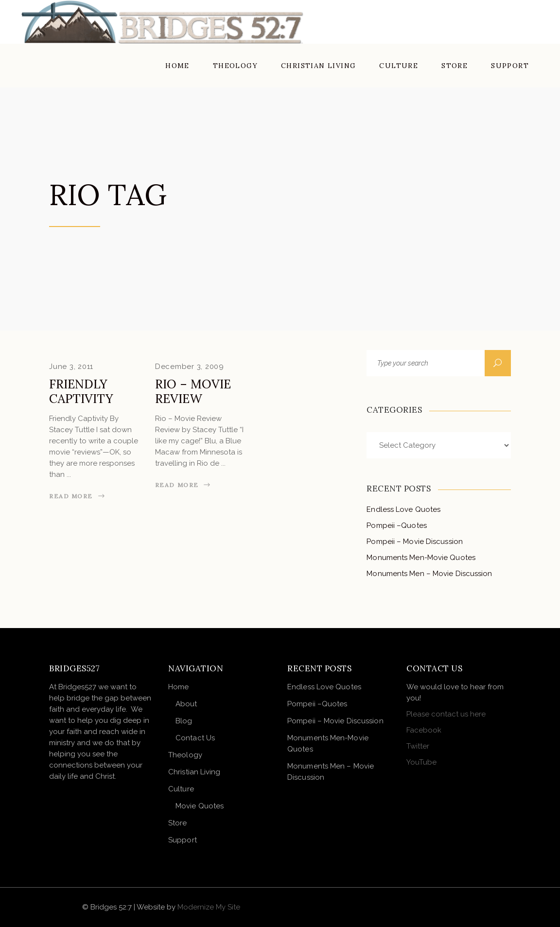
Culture (181, 789)
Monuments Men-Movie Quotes (421, 558)
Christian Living (194, 772)
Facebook (424, 730)
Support (183, 840)
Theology (185, 755)
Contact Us (195, 738)
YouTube (421, 762)
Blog (184, 721)
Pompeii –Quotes (397, 525)
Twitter (418, 746)
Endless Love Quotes (403, 509)
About (186, 704)
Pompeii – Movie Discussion (415, 542)
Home (178, 687)
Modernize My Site (209, 907)
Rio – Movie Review (193, 391)
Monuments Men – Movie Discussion (429, 574)
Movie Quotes (200, 806)
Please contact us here (446, 714)
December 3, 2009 (190, 367)
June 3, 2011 (71, 367)
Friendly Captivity (81, 391)
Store (178, 823)
